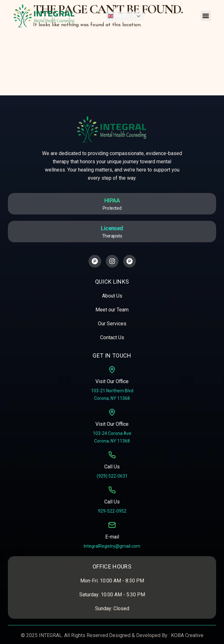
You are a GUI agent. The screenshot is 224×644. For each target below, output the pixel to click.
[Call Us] (112, 455)
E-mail (112, 537)
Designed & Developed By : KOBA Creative (156, 635)
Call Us (112, 467)
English (117, 16)
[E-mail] (112, 525)
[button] (206, 16)
